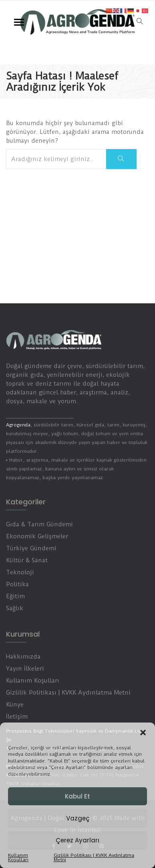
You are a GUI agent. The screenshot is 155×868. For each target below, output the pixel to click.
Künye (15, 705)
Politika (17, 584)
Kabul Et (77, 796)
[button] (143, 733)
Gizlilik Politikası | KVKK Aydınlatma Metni (94, 858)
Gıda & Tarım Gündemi (39, 524)
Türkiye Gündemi (31, 548)
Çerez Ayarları (77, 840)
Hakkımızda (23, 657)
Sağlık (15, 608)
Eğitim (15, 596)
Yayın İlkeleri (25, 669)
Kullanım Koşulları (18, 858)
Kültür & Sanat (27, 560)
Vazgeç (78, 818)
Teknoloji (20, 572)
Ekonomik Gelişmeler (37, 536)
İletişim (17, 717)
